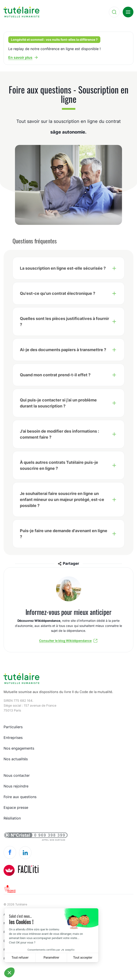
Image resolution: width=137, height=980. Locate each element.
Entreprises (13, 738)
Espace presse (16, 807)
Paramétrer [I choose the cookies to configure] (51, 958)
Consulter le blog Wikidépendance (65, 641)
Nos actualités (16, 759)
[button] (9, 972)
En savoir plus (20, 57)
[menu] (128, 12)
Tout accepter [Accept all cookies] (83, 958)
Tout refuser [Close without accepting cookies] (20, 958)
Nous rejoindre (16, 786)
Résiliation (12, 818)
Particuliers (13, 727)
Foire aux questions (20, 797)
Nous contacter (17, 775)
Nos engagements (19, 748)
